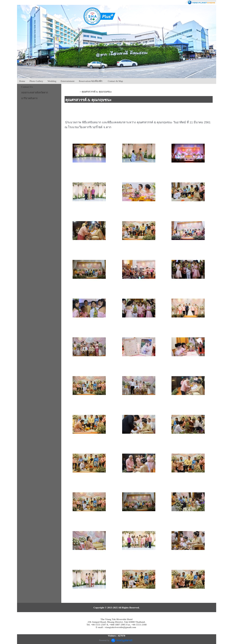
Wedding (52, 81)
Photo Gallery (36, 81)
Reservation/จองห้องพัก (91, 81)
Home (22, 81)
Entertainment (67, 81)
